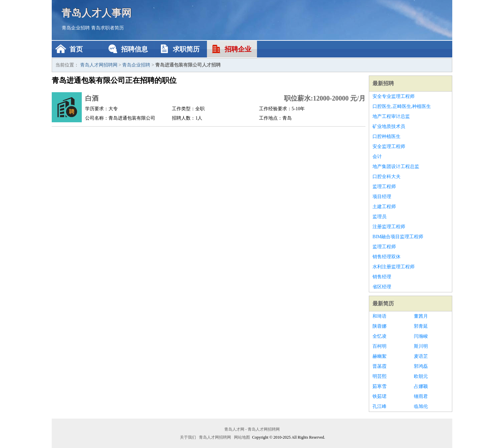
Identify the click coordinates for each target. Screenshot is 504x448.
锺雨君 (421, 396)
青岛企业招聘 (76, 28)
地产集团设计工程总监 (396, 167)
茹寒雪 (380, 386)
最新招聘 (383, 83)
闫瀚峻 (421, 336)
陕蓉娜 (380, 326)
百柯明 (380, 346)
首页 (76, 49)
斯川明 (421, 346)
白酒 (92, 98)
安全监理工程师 (389, 146)
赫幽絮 (380, 356)
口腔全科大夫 (387, 177)
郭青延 (421, 326)
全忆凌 (380, 336)
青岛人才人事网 (97, 13)
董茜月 (421, 316)
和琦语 (380, 316)
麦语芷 (421, 356)
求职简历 (186, 49)
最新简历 (383, 304)
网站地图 (242, 437)
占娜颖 (421, 386)
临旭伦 (421, 406)
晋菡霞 (380, 366)
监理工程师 (384, 187)
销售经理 (382, 277)
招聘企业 (238, 49)
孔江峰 (380, 406)
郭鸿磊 (421, 366)
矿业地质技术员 (389, 126)
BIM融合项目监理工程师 (398, 237)
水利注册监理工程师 (394, 267)
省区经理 (382, 287)
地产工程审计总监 (391, 116)
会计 (377, 157)
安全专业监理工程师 (394, 96)
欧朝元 (421, 376)
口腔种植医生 (387, 136)
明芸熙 (380, 376)
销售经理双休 (387, 257)
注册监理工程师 (389, 227)
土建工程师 (384, 207)
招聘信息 (135, 49)
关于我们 (188, 437)
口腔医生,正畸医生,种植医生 (402, 106)
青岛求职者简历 (107, 28)
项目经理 (382, 197)
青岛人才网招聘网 (99, 65)
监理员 (380, 217)
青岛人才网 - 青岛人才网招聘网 (252, 429)
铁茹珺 (380, 396)
